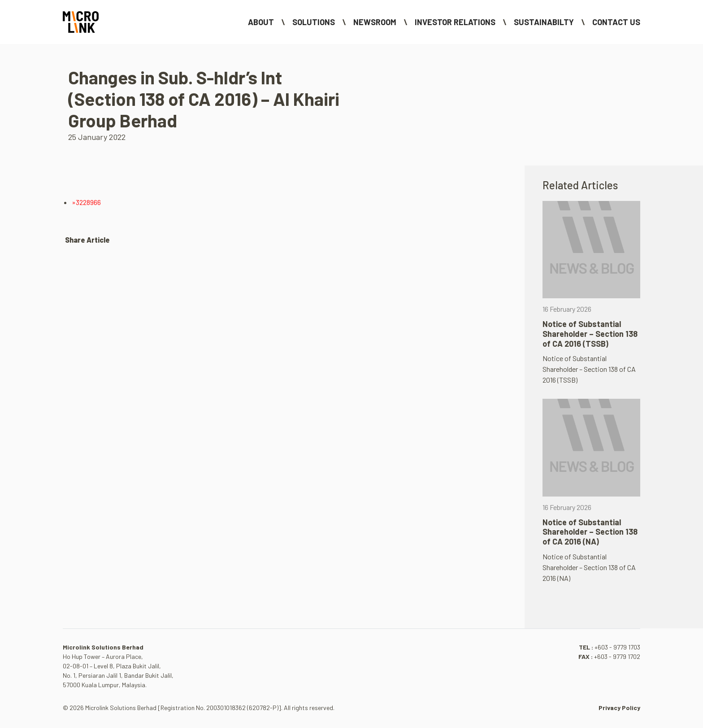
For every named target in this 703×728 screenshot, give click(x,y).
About (261, 22)
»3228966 (86, 202)
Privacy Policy (619, 708)
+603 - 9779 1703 (617, 647)
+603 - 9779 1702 (617, 656)
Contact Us (616, 22)
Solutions (314, 22)
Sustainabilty (544, 22)
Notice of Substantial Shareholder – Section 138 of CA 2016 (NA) (590, 532)
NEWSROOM (375, 22)
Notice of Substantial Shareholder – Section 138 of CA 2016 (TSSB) (590, 333)
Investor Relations (455, 22)
